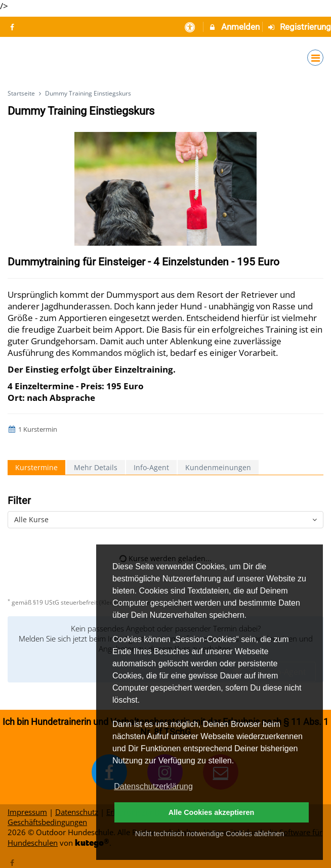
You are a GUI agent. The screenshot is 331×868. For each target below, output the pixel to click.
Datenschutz (77, 812)
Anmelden (234, 27)
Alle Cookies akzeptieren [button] (212, 812)
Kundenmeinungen (218, 467)
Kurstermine (36, 467)
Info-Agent (151, 467)
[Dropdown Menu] (315, 58)
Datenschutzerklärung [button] (153, 786)
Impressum (27, 812)
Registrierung (299, 27)
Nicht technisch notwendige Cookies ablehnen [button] (210, 834)
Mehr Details (96, 467)
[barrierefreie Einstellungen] (191, 27)
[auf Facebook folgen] (13, 27)
